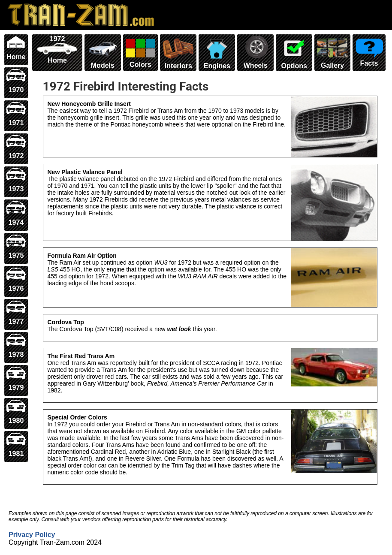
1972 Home (57, 50)
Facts (369, 51)
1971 (16, 114)
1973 (16, 180)
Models (103, 52)
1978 (16, 345)
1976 (16, 279)
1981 (16, 445)
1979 (16, 379)
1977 (16, 312)
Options (294, 52)
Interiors (178, 52)
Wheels (255, 52)
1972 (16, 147)
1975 (16, 246)
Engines (217, 52)
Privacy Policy (32, 535)
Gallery (332, 52)
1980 (16, 412)
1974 (16, 213)
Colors (141, 52)
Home (16, 48)
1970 (16, 81)
